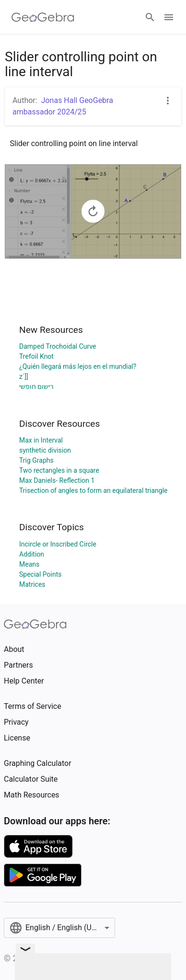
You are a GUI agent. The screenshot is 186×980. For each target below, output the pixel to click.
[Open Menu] (169, 17)
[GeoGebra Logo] (43, 17)
